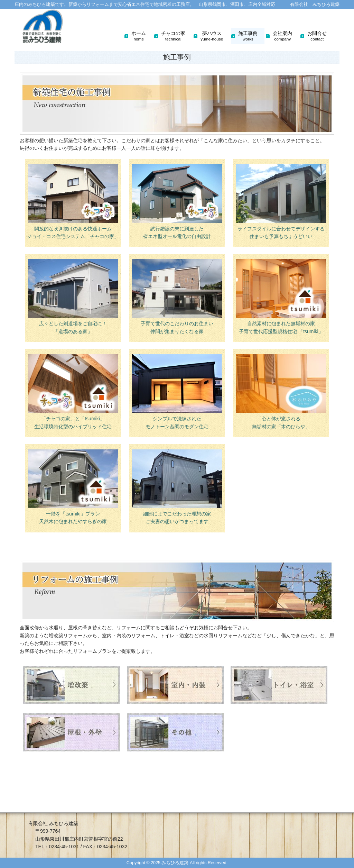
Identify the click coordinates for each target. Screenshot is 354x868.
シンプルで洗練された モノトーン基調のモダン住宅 (177, 392)
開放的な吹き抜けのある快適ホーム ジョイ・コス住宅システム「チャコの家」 (73, 202)
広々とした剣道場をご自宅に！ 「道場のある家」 (73, 296)
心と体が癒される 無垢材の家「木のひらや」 (281, 392)
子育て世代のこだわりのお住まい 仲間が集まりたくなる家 (177, 296)
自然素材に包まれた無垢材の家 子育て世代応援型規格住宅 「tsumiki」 (281, 296)
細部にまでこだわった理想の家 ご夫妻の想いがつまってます (177, 487)
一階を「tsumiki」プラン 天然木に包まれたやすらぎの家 (73, 487)
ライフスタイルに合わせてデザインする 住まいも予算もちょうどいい (281, 202)
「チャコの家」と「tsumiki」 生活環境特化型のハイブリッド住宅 (73, 392)
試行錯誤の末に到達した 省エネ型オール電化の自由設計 (177, 202)
